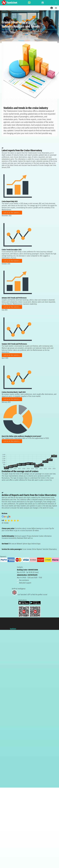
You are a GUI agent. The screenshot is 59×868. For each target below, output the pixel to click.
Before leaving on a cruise (40, 528)
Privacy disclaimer (33, 536)
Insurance (5, 538)
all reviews (5, 523)
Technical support (21, 536)
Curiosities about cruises (23, 528)
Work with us (28, 538)
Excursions (29, 530)
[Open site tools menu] (56, 3)
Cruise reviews (27, 549)
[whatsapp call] (29, 3)
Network (20, 544)
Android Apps (36, 544)
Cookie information (45, 536)
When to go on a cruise (17, 530)
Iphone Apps (27, 544)
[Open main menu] (56, 8)
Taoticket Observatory (50, 549)
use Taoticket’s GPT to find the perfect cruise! (29, 595)
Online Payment (37, 549)
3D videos (36, 530)
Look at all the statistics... (12, 213)
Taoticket (13, 629)
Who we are (13, 544)
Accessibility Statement (16, 538)
